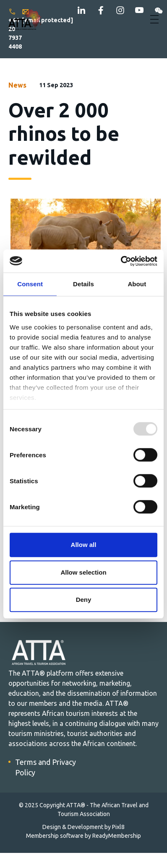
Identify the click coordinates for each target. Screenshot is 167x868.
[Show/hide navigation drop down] (154, 19)
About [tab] (137, 284)
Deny (84, 600)
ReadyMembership (117, 836)
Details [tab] (83, 284)
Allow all (84, 545)
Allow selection (83, 572)
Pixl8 (118, 827)
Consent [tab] (30, 284)
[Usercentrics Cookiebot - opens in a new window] (121, 261)
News (17, 85)
